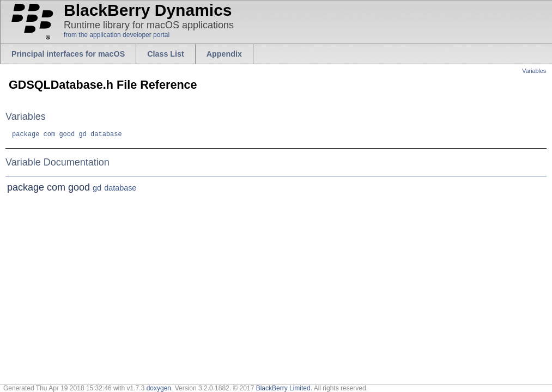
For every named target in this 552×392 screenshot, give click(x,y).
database (106, 135)
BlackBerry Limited (283, 388)
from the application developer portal (117, 35)
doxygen (159, 388)
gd (82, 135)
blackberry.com (16, 30)
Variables (534, 71)
